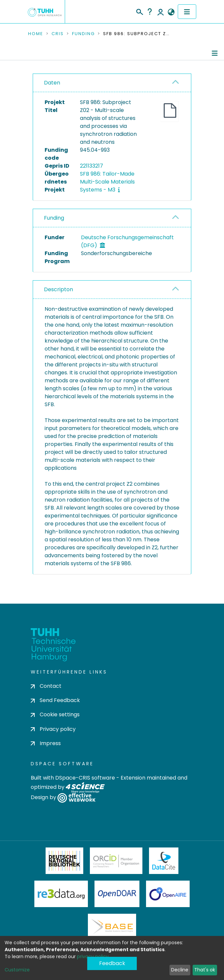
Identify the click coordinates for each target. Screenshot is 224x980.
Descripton (58, 289)
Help (150, 12)
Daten (52, 83)
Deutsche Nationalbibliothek (64, 861)
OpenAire (168, 894)
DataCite (164, 861)
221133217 (92, 166)
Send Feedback (55, 700)
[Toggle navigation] (187, 12)
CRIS (58, 34)
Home (36, 34)
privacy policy (93, 956)
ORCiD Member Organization (116, 861)
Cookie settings (55, 714)
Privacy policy (53, 729)
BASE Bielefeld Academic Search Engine (112, 927)
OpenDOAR (117, 894)
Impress (46, 743)
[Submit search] (139, 11)
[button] (171, 12)
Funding (83, 34)
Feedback (112, 963)
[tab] (112, 83)
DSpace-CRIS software (85, 778)
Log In (161, 12)
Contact (46, 686)
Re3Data (61, 894)
